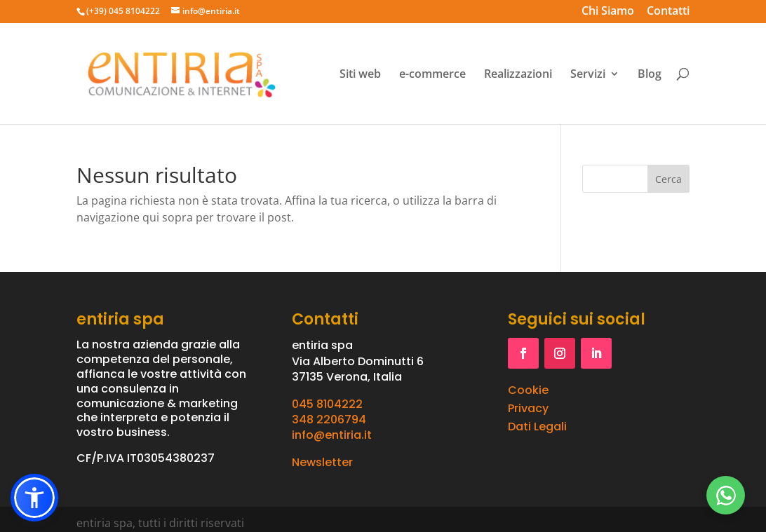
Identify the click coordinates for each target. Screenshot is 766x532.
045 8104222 (327, 404)
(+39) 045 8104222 (123, 11)
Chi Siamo (608, 12)
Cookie (528, 390)
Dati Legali (537, 427)
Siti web (360, 75)
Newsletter (322, 462)
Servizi (588, 75)
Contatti (668, 12)
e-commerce (432, 75)
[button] (34, 498)
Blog (650, 75)
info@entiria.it (332, 435)
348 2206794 (329, 420)
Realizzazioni (518, 75)
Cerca (668, 179)
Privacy (528, 408)
